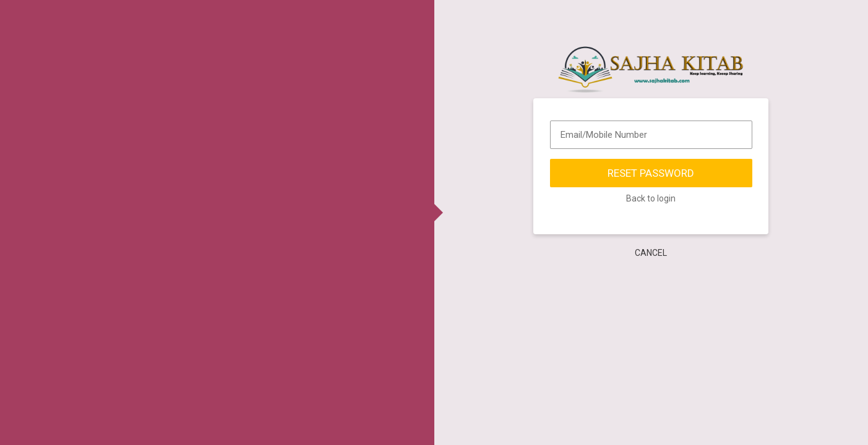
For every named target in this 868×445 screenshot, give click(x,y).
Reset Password (651, 174)
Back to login (651, 199)
